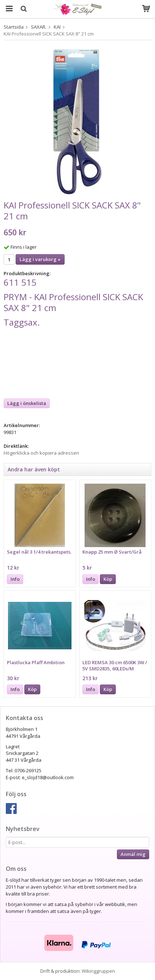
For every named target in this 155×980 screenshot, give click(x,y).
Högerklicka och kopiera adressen (41, 453)
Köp (108, 579)
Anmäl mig (133, 854)
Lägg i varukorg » (40, 259)
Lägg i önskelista (27, 403)
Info (15, 579)
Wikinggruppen (98, 971)
